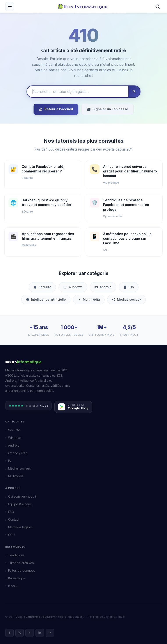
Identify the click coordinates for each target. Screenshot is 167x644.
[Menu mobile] (10, 7)
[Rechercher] (158, 7)
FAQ (11, 512)
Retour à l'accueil (56, 109)
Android (103, 287)
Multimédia (89, 299)
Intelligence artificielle (46, 299)
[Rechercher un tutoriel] (78, 92)
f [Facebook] (9, 633)
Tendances (16, 555)
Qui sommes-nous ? (22, 496)
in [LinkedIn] (40, 633)
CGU (11, 535)
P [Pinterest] (50, 633)
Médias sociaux (126, 299)
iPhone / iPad (18, 453)
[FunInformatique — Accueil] (84, 6)
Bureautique (17, 578)
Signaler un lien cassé (107, 109)
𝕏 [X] (20, 633)
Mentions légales (20, 527)
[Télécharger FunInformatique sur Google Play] (73, 407)
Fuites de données (22, 570)
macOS (13, 586)
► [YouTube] (30, 633)
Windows (73, 287)
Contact (14, 519)
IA (9, 461)
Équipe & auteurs (20, 504)
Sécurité (42, 287)
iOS (129, 287)
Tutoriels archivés (21, 563)
